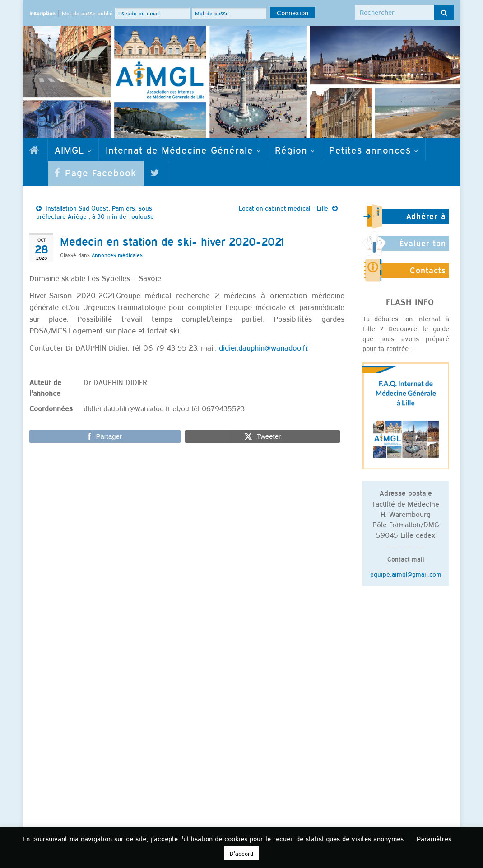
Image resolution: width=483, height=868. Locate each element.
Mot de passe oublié (87, 13)
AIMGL (73, 150)
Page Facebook (95, 172)
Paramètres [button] (434, 838)
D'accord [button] (241, 853)
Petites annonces (374, 150)
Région (295, 150)
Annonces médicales (117, 255)
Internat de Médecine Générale (183, 150)
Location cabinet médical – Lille (283, 208)
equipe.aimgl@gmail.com (406, 574)
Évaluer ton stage (423, 247)
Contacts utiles (428, 274)
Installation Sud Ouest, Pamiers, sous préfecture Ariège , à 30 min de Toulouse (95, 212)
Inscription (42, 13)
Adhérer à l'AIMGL (426, 220)
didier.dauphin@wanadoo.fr (263, 347)
